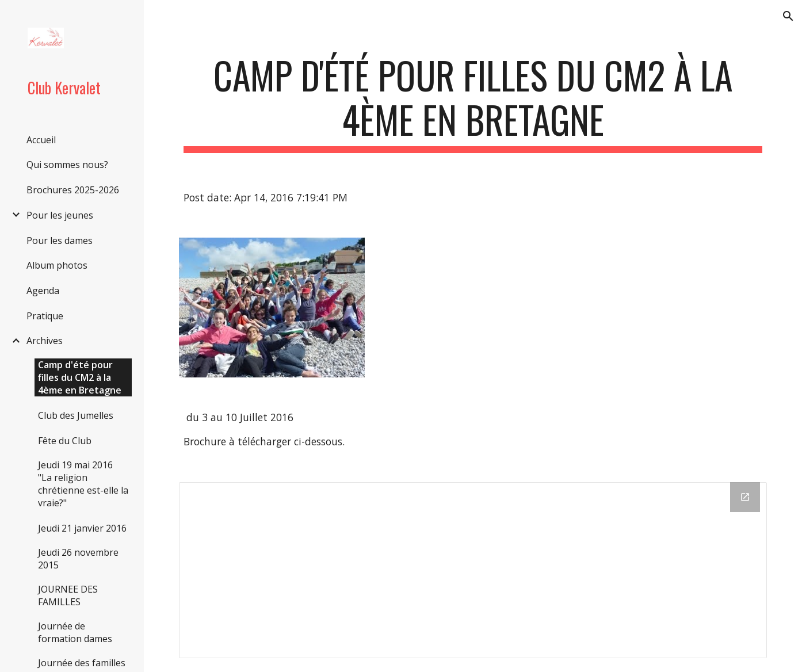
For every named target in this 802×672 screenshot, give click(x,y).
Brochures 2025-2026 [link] (73, 190)
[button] (788, 16)
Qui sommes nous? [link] (67, 165)
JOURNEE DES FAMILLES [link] (68, 595)
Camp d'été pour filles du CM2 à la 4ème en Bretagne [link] (80, 377)
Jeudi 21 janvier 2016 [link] (82, 528)
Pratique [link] (45, 316)
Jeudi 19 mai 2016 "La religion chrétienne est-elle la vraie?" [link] (83, 484)
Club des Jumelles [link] (76, 415)
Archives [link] (45, 341)
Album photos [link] (57, 265)
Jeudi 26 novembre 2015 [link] (78, 559)
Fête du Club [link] (65, 441)
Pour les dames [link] (60, 240)
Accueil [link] (41, 140)
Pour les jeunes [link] (60, 215)
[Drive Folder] (473, 570)
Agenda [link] (43, 291)
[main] (473, 103)
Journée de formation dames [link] (75, 632)
